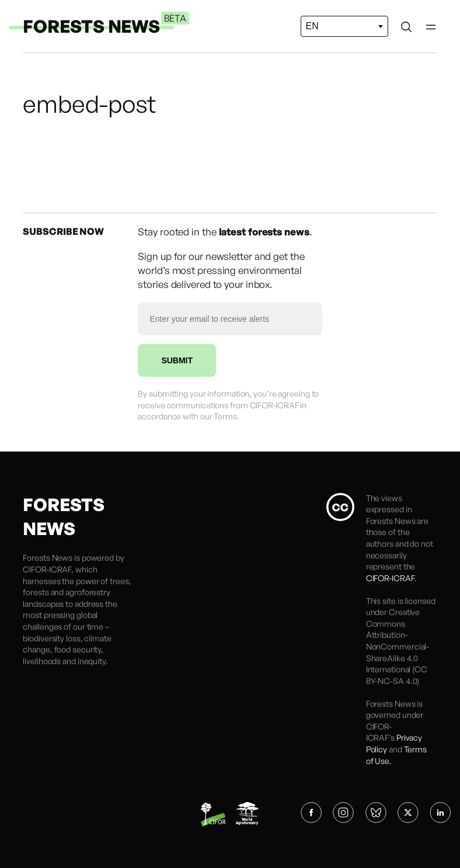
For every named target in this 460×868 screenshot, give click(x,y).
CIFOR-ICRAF (47, 569)
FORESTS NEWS (91, 26)
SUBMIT (177, 360)
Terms (225, 416)
